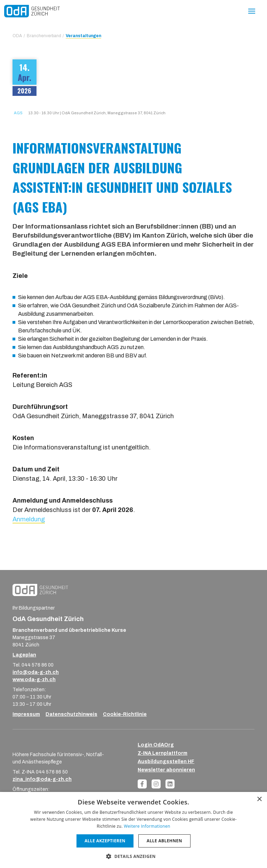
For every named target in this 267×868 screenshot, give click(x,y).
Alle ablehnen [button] (164, 841)
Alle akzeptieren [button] (105, 841)
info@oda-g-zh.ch (36, 672)
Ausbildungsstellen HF (166, 762)
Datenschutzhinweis (71, 714)
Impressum (26, 714)
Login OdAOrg (156, 745)
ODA (17, 36)
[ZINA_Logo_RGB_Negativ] (45, 744)
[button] (133, 856)
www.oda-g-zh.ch (34, 680)
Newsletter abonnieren (166, 770)
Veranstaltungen (83, 36)
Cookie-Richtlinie (125, 714)
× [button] (259, 799)
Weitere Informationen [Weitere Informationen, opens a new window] (147, 826)
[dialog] (133, 830)
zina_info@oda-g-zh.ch (42, 779)
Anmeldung (29, 519)
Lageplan (24, 655)
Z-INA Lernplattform (163, 753)
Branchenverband (44, 36)
